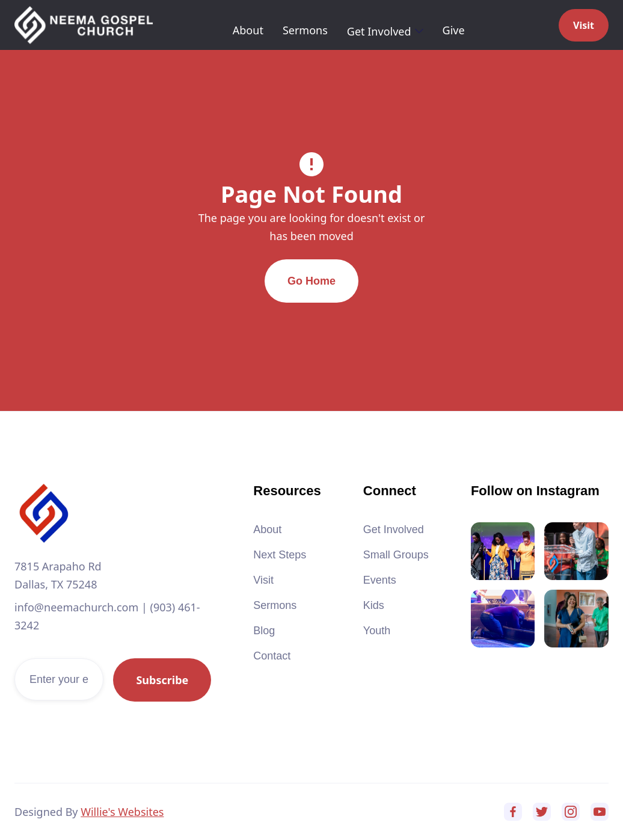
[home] (84, 25)
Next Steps (280, 555)
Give (454, 30)
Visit (584, 25)
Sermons (305, 30)
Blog (264, 631)
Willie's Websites (122, 812)
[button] (385, 31)
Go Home (311, 281)
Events (380, 580)
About (248, 30)
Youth (377, 631)
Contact (272, 656)
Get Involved (394, 530)
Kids (374, 605)
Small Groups (396, 555)
